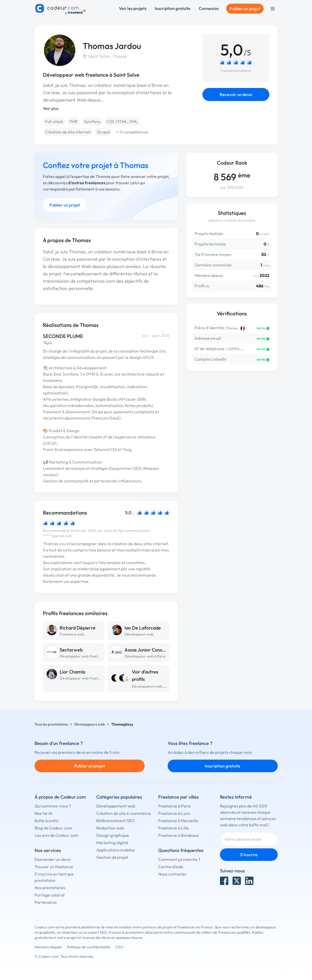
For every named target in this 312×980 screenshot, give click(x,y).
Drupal (103, 132)
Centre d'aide (171, 867)
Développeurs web (90, 724)
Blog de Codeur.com (53, 828)
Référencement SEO (115, 821)
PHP (74, 121)
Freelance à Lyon (174, 813)
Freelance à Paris (174, 806)
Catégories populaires (119, 797)
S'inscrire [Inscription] (249, 855)
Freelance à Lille (174, 828)
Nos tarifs (44, 813)
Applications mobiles (116, 850)
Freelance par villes (178, 797)
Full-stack (54, 121)
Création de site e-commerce (124, 813)
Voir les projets (133, 8)
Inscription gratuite (173, 8)
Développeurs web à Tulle (153, 686)
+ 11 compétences (132, 132)
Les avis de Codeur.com (56, 835)
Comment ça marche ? (179, 859)
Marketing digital (112, 843)
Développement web (116, 806)
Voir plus (51, 108)
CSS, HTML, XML (122, 121)
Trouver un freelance (54, 867)
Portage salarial (50, 895)
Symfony (92, 121)
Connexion (209, 8)
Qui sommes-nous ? (53, 806)
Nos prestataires (50, 888)
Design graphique (113, 835)
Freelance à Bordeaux (178, 835)
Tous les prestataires (51, 724)
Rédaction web (110, 828)
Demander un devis (53, 859)
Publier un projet (245, 9)
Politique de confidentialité (89, 947)
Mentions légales (48, 947)
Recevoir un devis (236, 94)
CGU (119, 947)
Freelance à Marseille (178, 821)
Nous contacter (172, 874)
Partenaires (46, 902)
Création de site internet (68, 132)
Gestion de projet (112, 857)
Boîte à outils (46, 821)
